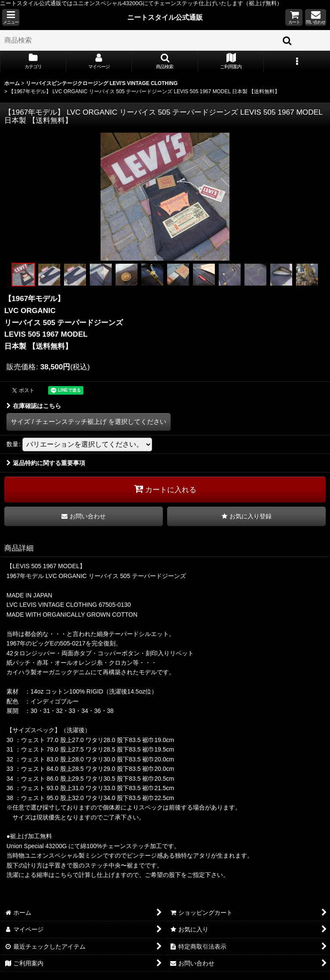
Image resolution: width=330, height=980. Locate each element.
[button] (11, 17)
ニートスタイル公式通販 (165, 17)
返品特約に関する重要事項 (46, 463)
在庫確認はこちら (34, 406)
